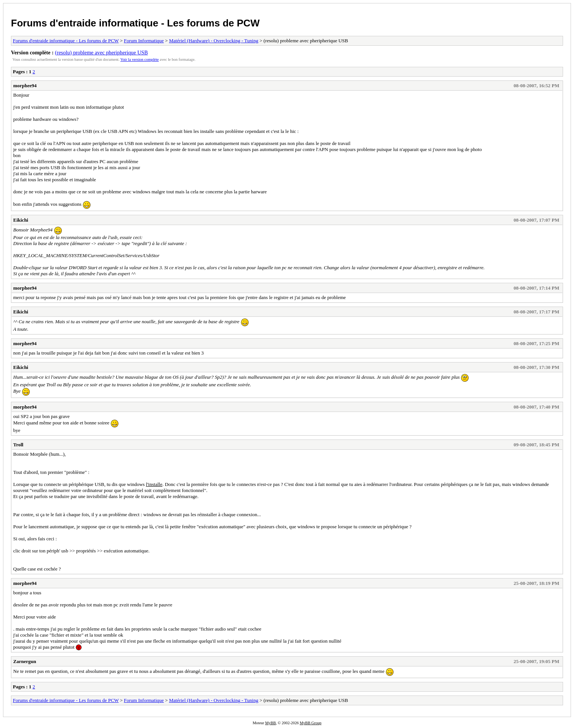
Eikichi (21, 220)
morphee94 (25, 86)
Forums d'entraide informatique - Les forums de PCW (135, 23)
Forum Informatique (144, 41)
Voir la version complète (140, 59)
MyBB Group (310, 723)
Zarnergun (25, 661)
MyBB (271, 723)
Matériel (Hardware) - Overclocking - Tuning (214, 41)
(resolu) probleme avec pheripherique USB (102, 52)
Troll (18, 445)
